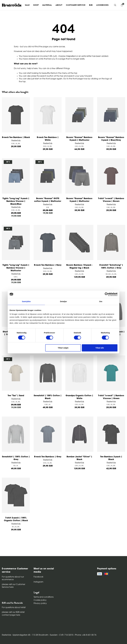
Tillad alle (100, 348)
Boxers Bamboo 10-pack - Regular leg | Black (79, 267)
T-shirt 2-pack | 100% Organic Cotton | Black (16, 519)
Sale (27, 5)
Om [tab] (101, 301)
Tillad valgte (63, 348)
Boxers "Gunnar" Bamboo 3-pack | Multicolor (79, 200)
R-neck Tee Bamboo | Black (16, 137)
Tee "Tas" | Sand (16, 396)
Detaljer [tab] (63, 301)
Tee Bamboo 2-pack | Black (111, 458)
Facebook (38, 577)
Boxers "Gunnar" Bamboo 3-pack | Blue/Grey (111, 139)
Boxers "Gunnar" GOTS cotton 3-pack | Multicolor (48, 200)
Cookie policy (40, 600)
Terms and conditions (44, 597)
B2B (91, 5)
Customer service (76, 5)
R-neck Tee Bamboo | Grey (48, 457)
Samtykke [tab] (26, 301)
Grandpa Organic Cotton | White (79, 397)
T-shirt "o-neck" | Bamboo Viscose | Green (111, 397)
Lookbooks (102, 5)
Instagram (38, 582)
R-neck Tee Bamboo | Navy (48, 265)
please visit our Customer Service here (14, 586)
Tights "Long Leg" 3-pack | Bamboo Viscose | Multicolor (16, 268)
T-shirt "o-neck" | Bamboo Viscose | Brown (111, 200)
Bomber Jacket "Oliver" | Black (79, 458)
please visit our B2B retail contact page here (13, 614)
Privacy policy (40, 603)
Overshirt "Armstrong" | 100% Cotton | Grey (111, 267)
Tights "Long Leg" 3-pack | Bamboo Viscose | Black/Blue (16, 201)
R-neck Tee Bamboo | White (48, 139)
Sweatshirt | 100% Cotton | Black (48, 397)
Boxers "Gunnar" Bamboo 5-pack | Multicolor (79, 139)
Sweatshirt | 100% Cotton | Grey (16, 458)
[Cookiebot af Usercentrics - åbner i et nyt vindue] (107, 294)
